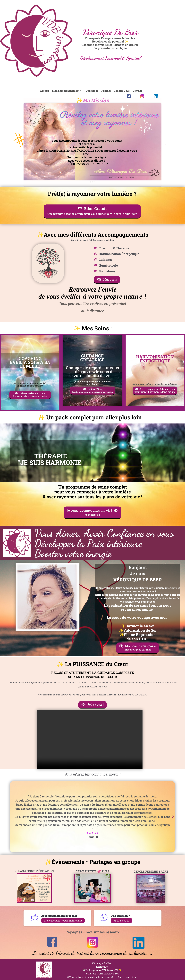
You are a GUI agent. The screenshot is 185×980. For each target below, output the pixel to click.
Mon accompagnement (67, 91)
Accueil (44, 91)
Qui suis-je (92, 91)
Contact (137, 91)
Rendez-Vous (122, 91)
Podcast (106, 91)
